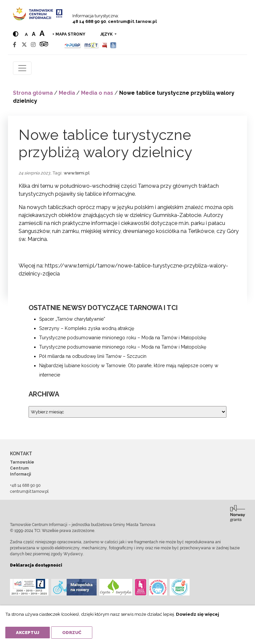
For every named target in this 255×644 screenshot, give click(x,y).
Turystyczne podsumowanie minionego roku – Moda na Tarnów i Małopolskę (123, 338)
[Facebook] (15, 45)
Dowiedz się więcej (198, 614)
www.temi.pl (77, 173)
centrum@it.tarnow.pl (132, 21)
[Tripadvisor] (44, 45)
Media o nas (97, 93)
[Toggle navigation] (22, 68)
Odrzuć (72, 633)
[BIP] (105, 45)
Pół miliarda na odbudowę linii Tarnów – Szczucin (93, 356)
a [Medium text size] (34, 34)
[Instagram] (33, 45)
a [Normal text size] (26, 34)
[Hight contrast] (16, 34)
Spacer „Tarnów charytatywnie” (72, 319)
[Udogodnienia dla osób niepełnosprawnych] (113, 45)
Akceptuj (28, 633)
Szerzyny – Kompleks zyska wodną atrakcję (87, 328)
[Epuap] (73, 45)
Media (67, 93)
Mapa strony (70, 34)
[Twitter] (24, 45)
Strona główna (33, 93)
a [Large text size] (42, 33)
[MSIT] (91, 45)
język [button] (107, 34)
